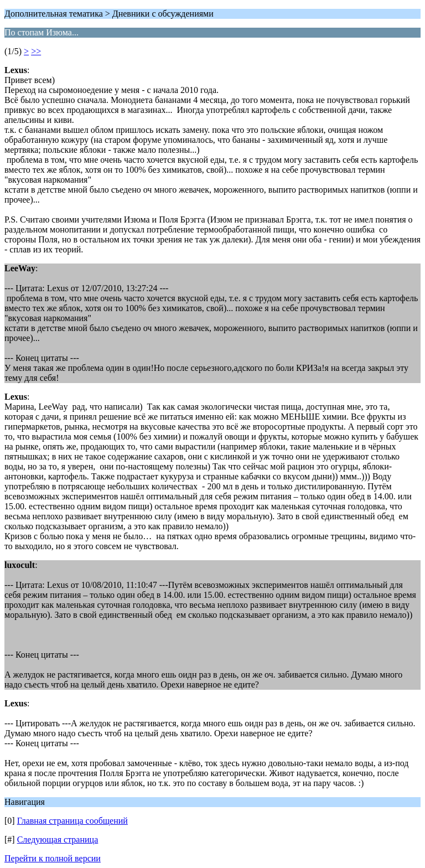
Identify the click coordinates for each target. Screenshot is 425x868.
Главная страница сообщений (72, 821)
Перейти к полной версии (53, 858)
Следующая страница (58, 839)
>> (36, 51)
